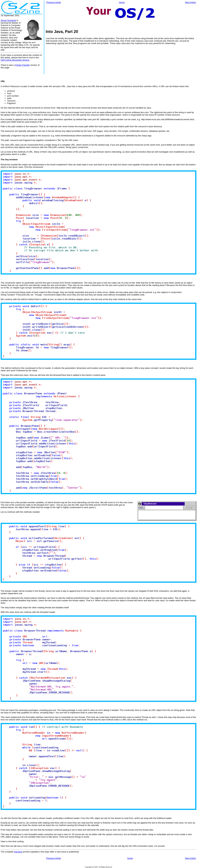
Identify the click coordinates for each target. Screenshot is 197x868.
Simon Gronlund (8, 20)
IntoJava (18, 852)
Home (122, 2)
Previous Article (54, 2)
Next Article (190, 2)
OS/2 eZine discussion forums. (15, 60)
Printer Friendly (22, 65)
